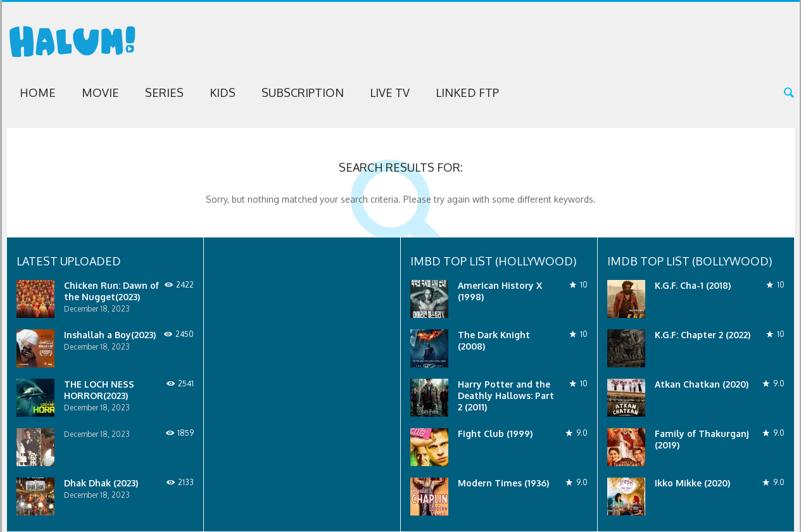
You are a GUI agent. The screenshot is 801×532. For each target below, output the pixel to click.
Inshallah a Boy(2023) (110, 335)
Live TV (390, 92)
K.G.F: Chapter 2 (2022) (703, 335)
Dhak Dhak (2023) (101, 483)
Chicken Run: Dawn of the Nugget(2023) (111, 291)
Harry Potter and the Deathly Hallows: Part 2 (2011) (506, 396)
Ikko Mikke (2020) (692, 483)
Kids (223, 92)
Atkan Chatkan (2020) (702, 384)
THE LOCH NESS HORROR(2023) (99, 390)
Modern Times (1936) (503, 483)
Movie (100, 92)
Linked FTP (467, 92)
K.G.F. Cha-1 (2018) (693, 285)
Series (164, 92)
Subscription (303, 92)
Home (38, 92)
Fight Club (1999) (495, 434)
